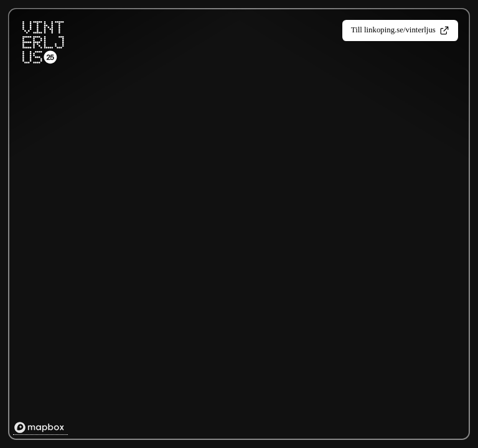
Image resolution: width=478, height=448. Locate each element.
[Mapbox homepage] (40, 428)
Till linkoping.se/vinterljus (400, 30)
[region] (240, 225)
